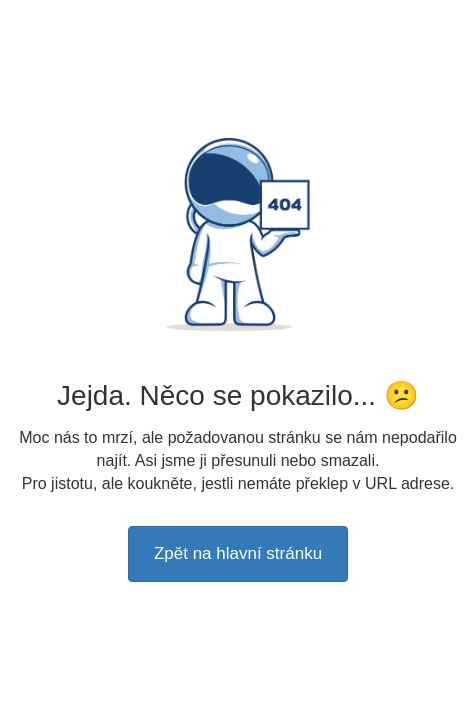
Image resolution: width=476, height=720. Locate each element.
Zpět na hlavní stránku (238, 553)
